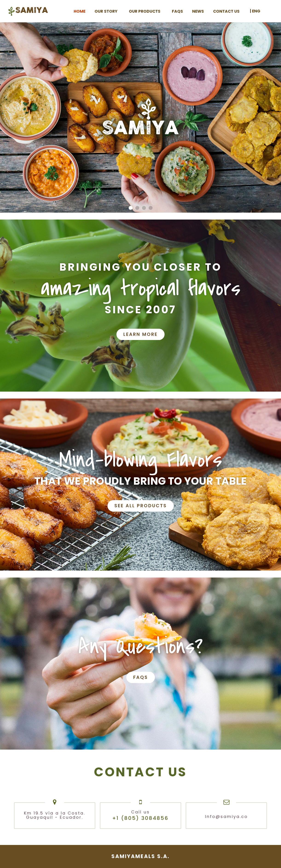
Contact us (226, 11)
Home (80, 11)
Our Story (107, 11)
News (198, 11)
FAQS (177, 11)
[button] (131, 208)
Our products (146, 11)
